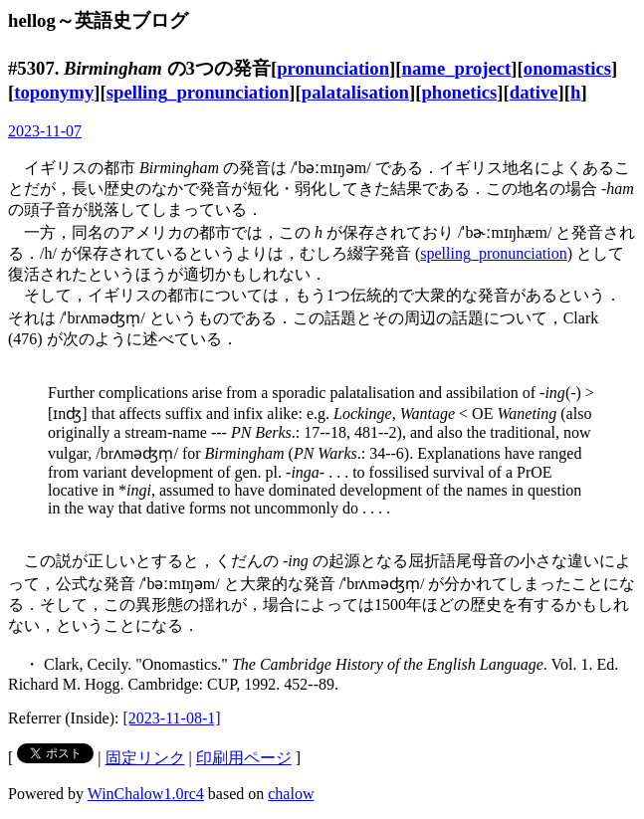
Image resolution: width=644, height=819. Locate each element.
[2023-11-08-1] (172, 718)
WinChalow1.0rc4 (146, 794)
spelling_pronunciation (198, 92)
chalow (291, 794)
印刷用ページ (244, 758)
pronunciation (333, 68)
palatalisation (355, 92)
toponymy (54, 92)
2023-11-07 (45, 131)
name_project (457, 68)
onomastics (567, 68)
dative (534, 92)
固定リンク (145, 758)
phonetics (459, 92)
